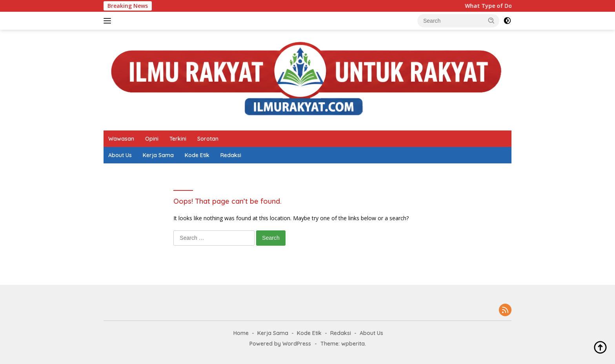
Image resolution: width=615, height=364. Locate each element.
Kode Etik (197, 155)
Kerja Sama (158, 155)
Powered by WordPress (280, 344)
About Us (120, 155)
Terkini (178, 139)
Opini (152, 139)
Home (241, 333)
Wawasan (121, 139)
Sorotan (208, 139)
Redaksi (231, 155)
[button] (491, 20)
